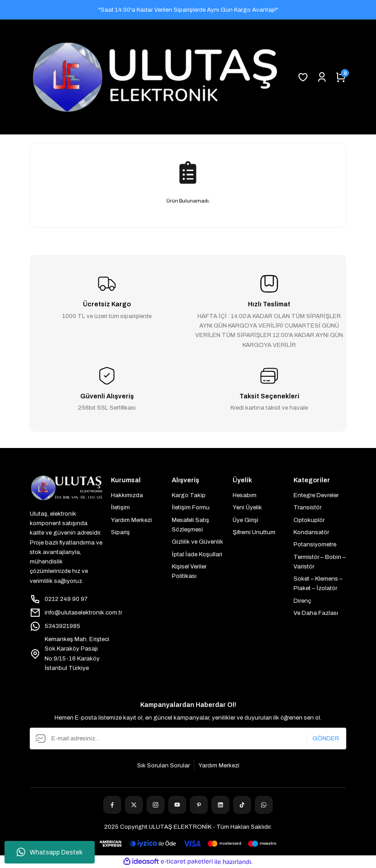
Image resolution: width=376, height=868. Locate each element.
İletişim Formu (191, 507)
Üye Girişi (245, 520)
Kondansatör (311, 532)
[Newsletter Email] (188, 739)
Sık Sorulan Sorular (163, 765)
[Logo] (155, 77)
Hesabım (245, 495)
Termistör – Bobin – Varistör (320, 562)
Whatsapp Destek (50, 852)
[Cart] (341, 77)
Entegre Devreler (316, 495)
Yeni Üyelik (247, 507)
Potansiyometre (315, 544)
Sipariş (120, 532)
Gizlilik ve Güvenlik (197, 542)
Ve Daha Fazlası (316, 613)
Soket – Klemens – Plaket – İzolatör (318, 583)
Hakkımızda (127, 495)
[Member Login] (322, 77)
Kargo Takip (189, 495)
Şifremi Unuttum (254, 532)
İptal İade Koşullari (197, 554)
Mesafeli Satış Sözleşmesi (190, 525)
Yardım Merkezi (131, 520)
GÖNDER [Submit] (326, 738)
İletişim (120, 507)
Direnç (302, 601)
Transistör (307, 507)
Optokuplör (309, 520)
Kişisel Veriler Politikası (189, 571)
